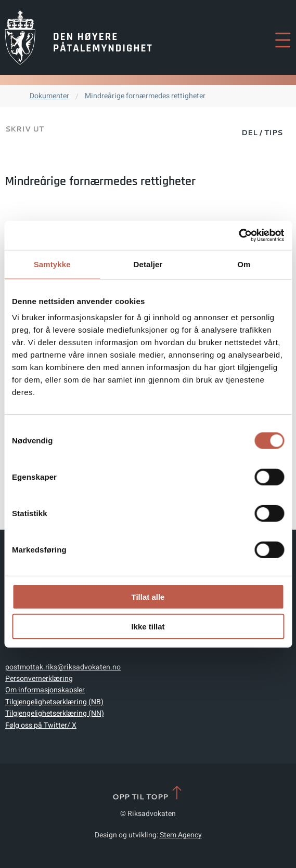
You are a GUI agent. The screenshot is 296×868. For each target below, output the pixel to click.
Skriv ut (24, 129)
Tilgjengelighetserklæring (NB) (54, 702)
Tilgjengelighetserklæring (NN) (55, 713)
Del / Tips (262, 133)
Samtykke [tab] (52, 264)
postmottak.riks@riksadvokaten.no (63, 667)
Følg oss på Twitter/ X (41, 725)
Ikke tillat (148, 626)
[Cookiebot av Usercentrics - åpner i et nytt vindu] (239, 235)
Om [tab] (244, 264)
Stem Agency (181, 835)
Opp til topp (148, 793)
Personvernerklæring (39, 679)
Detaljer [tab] (148, 264)
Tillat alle (148, 597)
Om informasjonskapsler (45, 690)
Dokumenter (49, 96)
